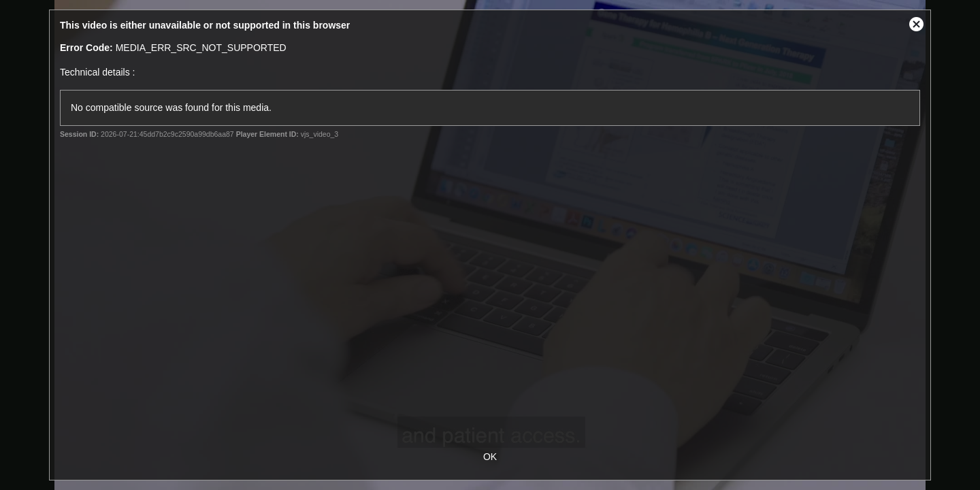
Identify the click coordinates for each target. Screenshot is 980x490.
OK (490, 457)
